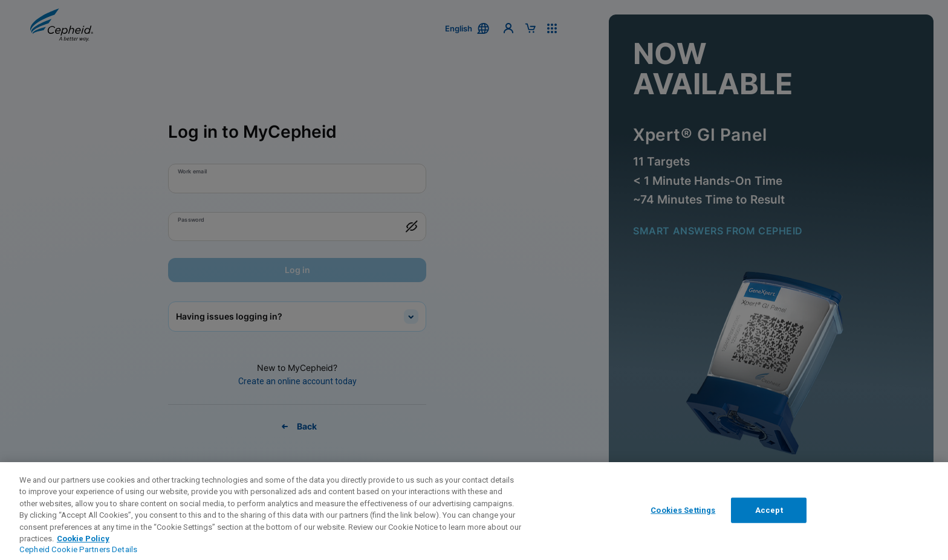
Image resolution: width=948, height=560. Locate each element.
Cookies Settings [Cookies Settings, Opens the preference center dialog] (683, 510)
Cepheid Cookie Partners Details (78, 549)
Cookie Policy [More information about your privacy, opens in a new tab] (83, 539)
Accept (769, 510)
